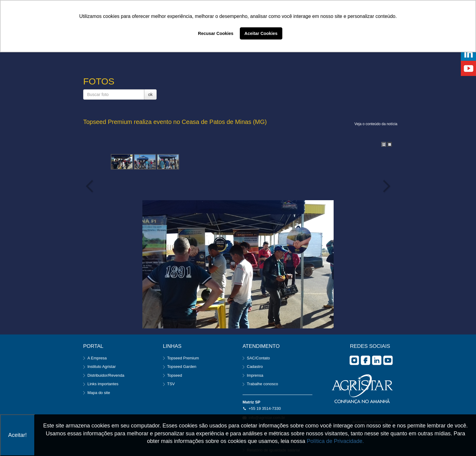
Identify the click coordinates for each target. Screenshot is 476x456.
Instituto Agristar (102, 367)
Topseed (175, 375)
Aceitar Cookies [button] (261, 33)
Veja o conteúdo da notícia (376, 124)
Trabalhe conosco (262, 384)
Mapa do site (99, 393)
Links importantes (103, 384)
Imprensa (255, 375)
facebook (365, 360)
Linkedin (377, 360)
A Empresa (97, 358)
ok (150, 94)
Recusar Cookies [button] (216, 33)
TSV (171, 384)
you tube (388, 360)
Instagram (354, 360)
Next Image (385, 186)
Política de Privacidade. (335, 441)
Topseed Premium (183, 358)
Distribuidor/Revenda (106, 375)
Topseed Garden (182, 367)
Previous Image (91, 186)
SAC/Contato (258, 358)
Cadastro (255, 367)
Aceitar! (17, 435)
